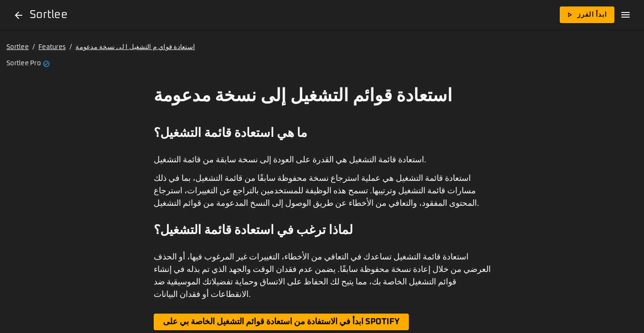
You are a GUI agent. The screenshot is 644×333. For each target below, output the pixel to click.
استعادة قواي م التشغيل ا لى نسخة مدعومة (135, 47)
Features (52, 47)
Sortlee (18, 47)
